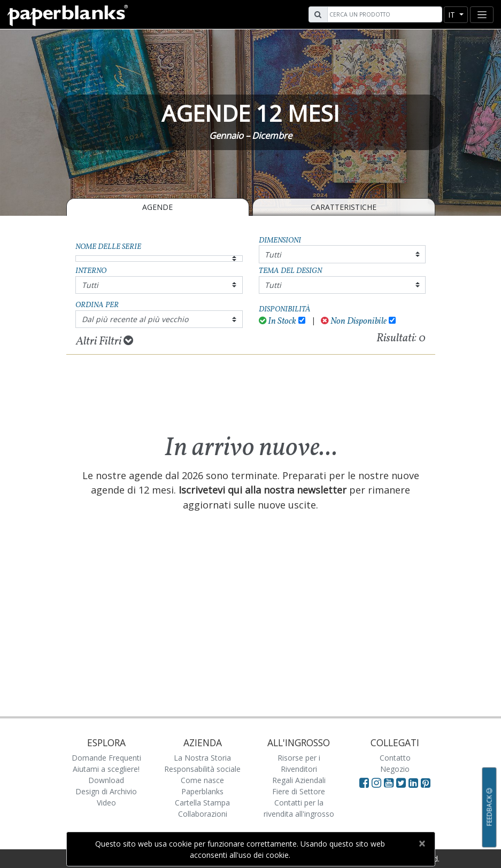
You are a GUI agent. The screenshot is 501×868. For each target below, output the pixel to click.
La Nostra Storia (202, 758)
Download (106, 780)
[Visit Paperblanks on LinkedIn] (415, 783)
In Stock (278, 321)
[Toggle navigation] (482, 15)
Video (106, 803)
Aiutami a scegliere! (106, 769)
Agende (157, 207)
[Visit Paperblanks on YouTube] (390, 783)
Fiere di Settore (299, 791)
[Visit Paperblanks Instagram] (376, 783)
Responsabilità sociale (202, 769)
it (453, 15)
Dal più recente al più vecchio (135, 319)
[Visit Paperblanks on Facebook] (364, 783)
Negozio (395, 769)
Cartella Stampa (202, 803)
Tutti (273, 255)
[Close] (422, 843)
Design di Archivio (106, 791)
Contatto (395, 758)
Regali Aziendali (299, 780)
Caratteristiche (344, 207)
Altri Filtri (105, 341)
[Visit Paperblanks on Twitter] (402, 783)
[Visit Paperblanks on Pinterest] (426, 783)
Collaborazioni (203, 814)
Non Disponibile (354, 321)
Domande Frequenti (106, 758)
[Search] (383, 14)
